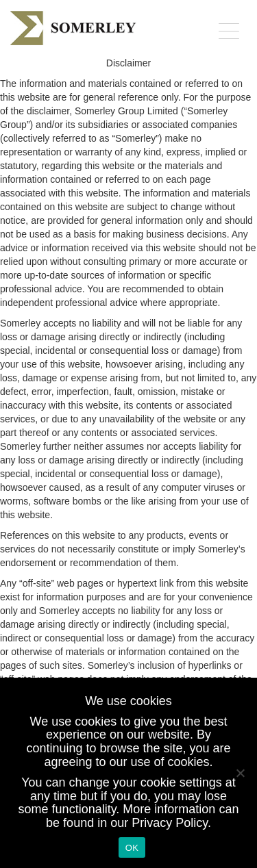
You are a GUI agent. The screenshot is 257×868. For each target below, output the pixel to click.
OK (132, 848)
